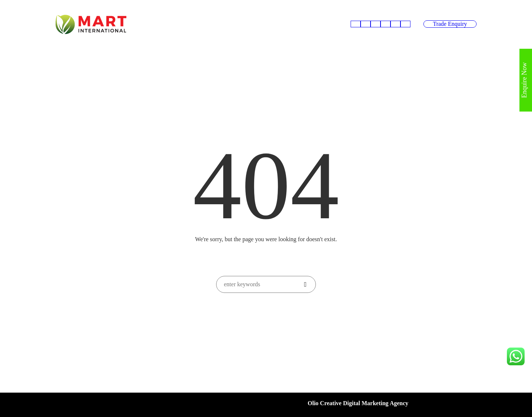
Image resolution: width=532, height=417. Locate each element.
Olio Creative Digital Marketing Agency (358, 403)
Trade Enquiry (450, 24)
